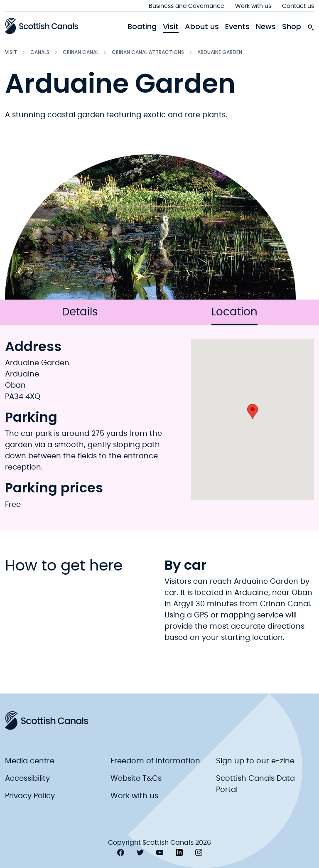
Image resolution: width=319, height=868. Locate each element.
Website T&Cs (136, 779)
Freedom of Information (155, 761)
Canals (40, 52)
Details (80, 312)
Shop (292, 27)
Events (237, 27)
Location (234, 316)
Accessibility (27, 779)
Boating (142, 27)
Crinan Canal (81, 52)
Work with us (253, 6)
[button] (253, 412)
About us (202, 27)
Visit (171, 27)
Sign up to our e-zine (255, 761)
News (266, 27)
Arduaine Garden (220, 52)
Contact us (298, 6)
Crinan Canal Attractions (148, 52)
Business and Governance (186, 6)
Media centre (30, 761)
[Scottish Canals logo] (42, 26)
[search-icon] (311, 25)
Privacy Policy (30, 796)
